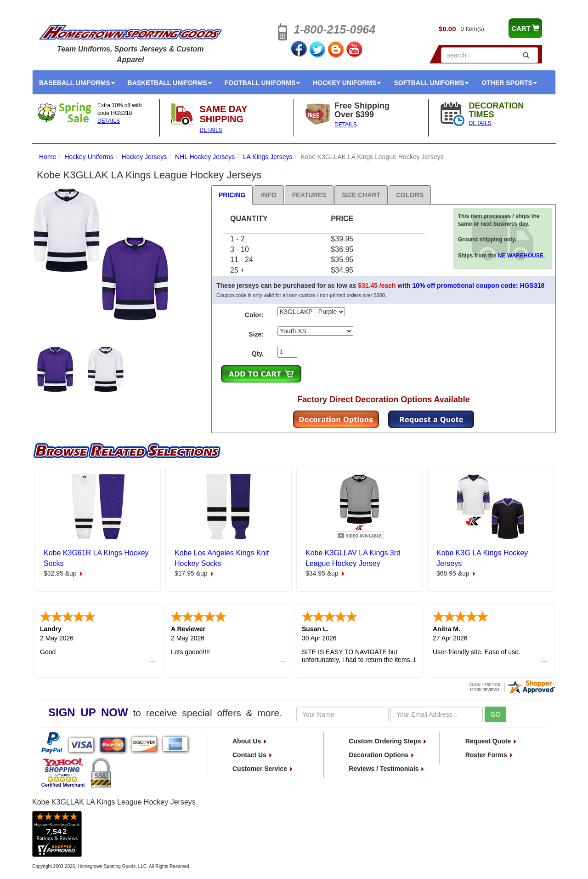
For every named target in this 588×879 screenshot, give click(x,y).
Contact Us (253, 755)
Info (269, 195)
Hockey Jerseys (144, 157)
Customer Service (263, 769)
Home (48, 157)
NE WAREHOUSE (521, 256)
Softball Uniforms (431, 83)
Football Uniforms (263, 83)
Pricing (232, 195)
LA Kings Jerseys (268, 157)
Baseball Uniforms (77, 83)
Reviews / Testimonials (387, 769)
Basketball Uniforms (170, 83)
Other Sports (509, 83)
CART (525, 28)
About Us (250, 741)
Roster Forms (489, 755)
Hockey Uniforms (347, 83)
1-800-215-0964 (334, 29)
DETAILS (109, 121)
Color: (254, 315)
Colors (410, 195)
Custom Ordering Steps (388, 741)
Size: (256, 334)
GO (496, 714)
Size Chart (361, 195)
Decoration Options (382, 755)
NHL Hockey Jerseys (205, 157)
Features (309, 195)
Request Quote (491, 741)
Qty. (258, 354)
